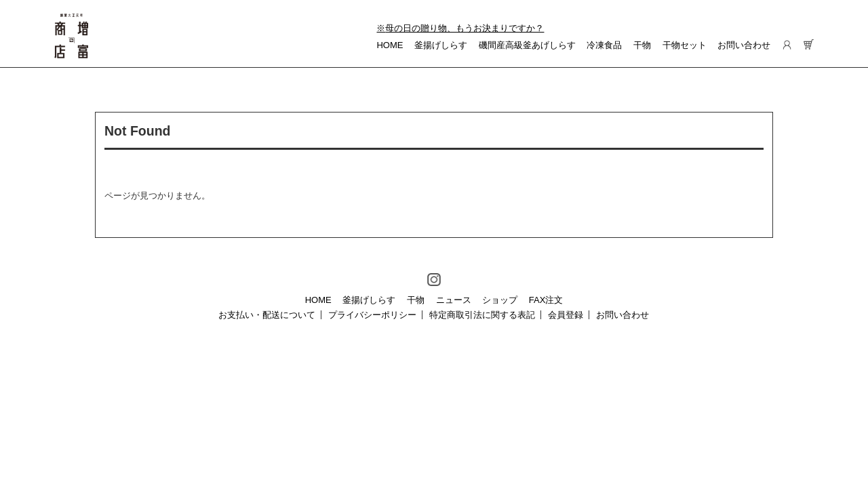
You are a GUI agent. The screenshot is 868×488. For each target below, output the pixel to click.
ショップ (500, 300)
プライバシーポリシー (372, 315)
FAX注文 (546, 300)
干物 (642, 45)
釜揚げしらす (441, 45)
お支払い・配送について (267, 315)
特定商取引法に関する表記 (482, 315)
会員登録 (566, 315)
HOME (390, 45)
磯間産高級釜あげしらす (527, 45)
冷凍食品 (604, 45)
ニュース (454, 300)
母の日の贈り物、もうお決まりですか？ (465, 28)
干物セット (685, 45)
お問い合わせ (744, 45)
